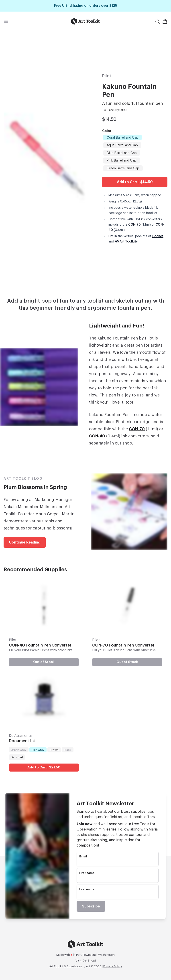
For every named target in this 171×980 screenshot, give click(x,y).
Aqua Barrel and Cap (122, 145)
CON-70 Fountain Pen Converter (123, 645)
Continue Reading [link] (25, 542)
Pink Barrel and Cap (121, 160)
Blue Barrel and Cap (122, 153)
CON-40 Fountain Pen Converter (40, 645)
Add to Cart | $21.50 (44, 767)
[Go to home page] (86, 21)
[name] (118, 879)
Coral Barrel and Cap (122, 137)
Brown (54, 750)
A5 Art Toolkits (126, 242)
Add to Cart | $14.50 (135, 182)
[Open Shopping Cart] (165, 21)
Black (67, 750)
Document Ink (22, 741)
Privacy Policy (113, 966)
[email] (118, 862)
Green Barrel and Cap (123, 168)
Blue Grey (38, 750)
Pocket (158, 236)
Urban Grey (18, 750)
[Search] (158, 22)
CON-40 (97, 436)
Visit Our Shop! (86, 961)
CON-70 (134, 225)
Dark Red (17, 757)
